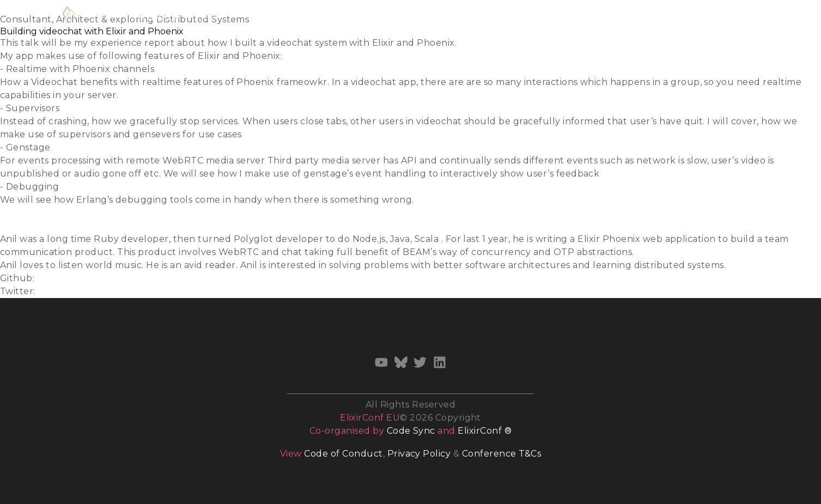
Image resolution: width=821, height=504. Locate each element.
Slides (13, 213)
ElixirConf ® (485, 431)
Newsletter (673, 17)
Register (105, 15)
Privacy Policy (419, 454)
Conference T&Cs (501, 454)
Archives (731, 17)
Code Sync (411, 431)
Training (327, 17)
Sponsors (615, 17)
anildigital (59, 278)
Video (13, 226)
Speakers (212, 17)
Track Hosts (270, 17)
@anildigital (65, 291)
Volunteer (380, 17)
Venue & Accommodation (523, 17)
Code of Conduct (343, 454)
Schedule (158, 17)
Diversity (433, 17)
